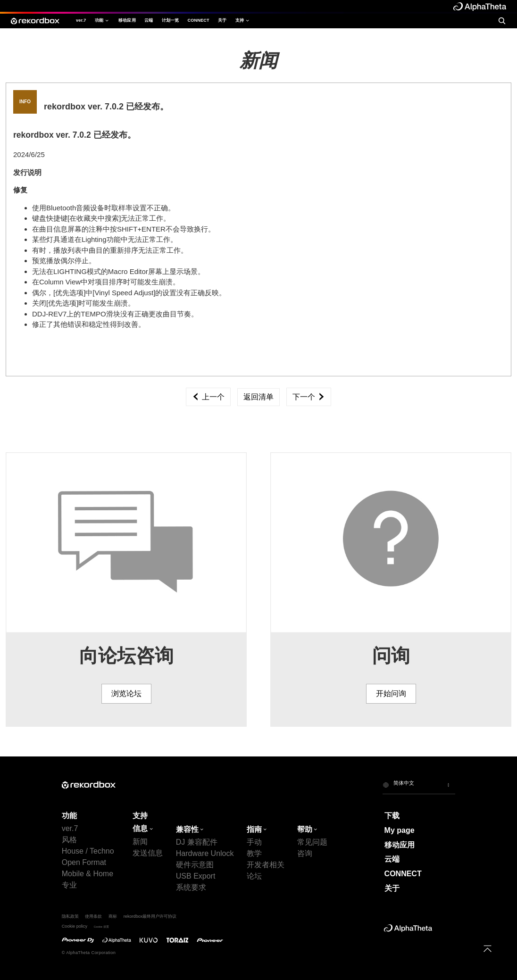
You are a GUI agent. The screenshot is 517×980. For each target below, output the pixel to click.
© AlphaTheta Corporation (89, 953)
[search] (502, 21)
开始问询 (391, 693)
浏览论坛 (126, 693)
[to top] (488, 949)
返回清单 (258, 397)
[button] (419, 785)
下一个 (309, 397)
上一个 (208, 397)
